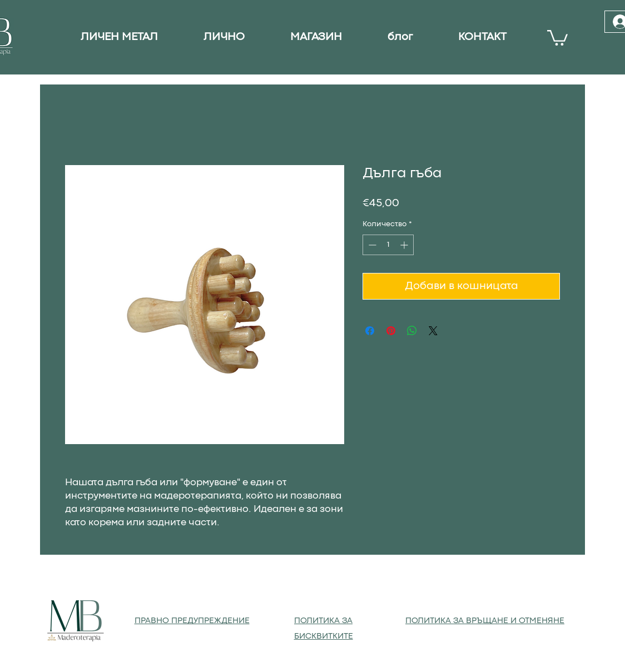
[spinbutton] (388, 245)
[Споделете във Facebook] (370, 331)
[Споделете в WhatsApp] (412, 331)
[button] (557, 37)
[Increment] (405, 245)
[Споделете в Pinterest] (391, 331)
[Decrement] (371, 245)
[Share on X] (433, 331)
